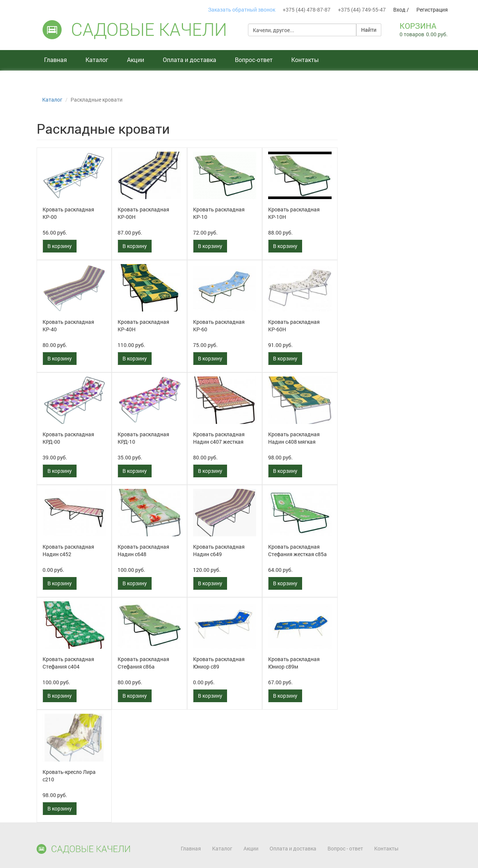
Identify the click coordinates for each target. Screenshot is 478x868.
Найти (369, 30)
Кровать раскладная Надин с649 (219, 550)
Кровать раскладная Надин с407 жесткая (219, 438)
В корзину (60, 246)
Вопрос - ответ (345, 848)
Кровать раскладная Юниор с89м (294, 663)
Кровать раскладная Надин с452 (68, 550)
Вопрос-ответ (254, 60)
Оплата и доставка (190, 60)
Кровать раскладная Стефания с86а (143, 663)
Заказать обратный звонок (242, 10)
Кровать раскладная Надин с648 (143, 550)
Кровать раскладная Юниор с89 (219, 663)
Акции (136, 60)
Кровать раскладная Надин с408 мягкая (294, 438)
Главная (55, 60)
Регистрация (432, 10)
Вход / (401, 10)
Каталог (97, 60)
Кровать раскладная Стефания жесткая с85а (297, 550)
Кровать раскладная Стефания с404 (68, 663)
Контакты (305, 60)
